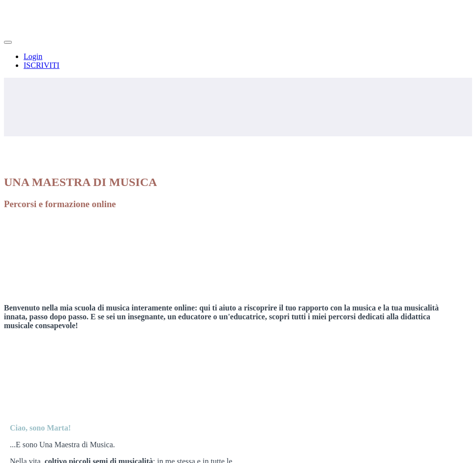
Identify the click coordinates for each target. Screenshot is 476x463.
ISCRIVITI (42, 65)
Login (33, 56)
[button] (8, 42)
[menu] (238, 61)
